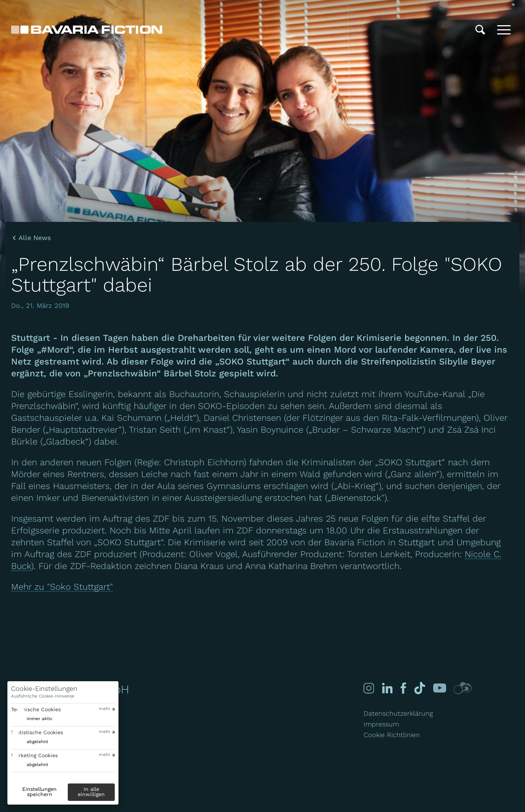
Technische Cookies (36, 709)
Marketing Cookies (34, 755)
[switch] (32, 719)
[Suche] (480, 30)
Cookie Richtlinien (392, 735)
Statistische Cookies (37, 732)
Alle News (35, 238)
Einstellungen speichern (39, 792)
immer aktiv (39, 719)
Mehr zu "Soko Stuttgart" (62, 587)
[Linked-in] (387, 688)
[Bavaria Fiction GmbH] (87, 30)
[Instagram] (369, 688)
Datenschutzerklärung (398, 713)
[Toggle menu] (504, 30)
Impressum (381, 724)
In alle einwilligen (91, 792)
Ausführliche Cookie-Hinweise (43, 696)
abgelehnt (37, 742)
